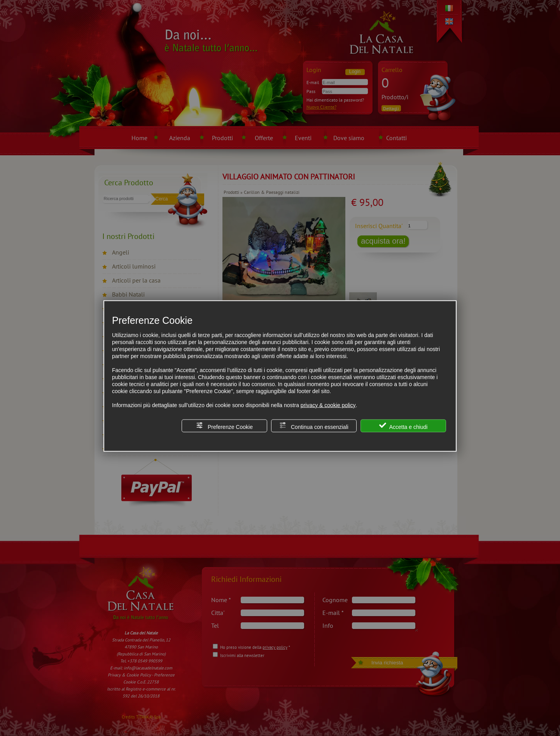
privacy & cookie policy (328, 405)
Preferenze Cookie (224, 426)
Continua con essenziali (314, 426)
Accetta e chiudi (403, 426)
